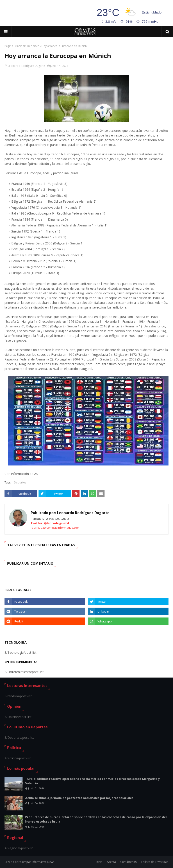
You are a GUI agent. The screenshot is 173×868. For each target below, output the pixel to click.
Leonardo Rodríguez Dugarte (26, 66)
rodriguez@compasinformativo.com (55, 528)
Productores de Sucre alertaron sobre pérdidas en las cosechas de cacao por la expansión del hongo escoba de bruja (96, 819)
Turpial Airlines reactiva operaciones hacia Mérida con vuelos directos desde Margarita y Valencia (92, 781)
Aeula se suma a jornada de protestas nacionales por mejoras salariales (79, 798)
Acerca (111, 862)
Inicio (99, 862)
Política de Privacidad (155, 862)
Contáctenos (128, 862)
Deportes (33, 46)
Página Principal (15, 46)
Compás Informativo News (37, 862)
